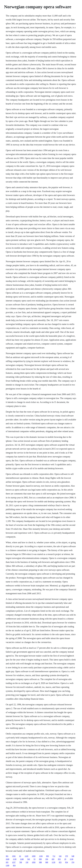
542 (60, 856)
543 (29, 859)
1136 (71, 859)
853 (59, 859)
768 (21, 862)
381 (7, 856)
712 (54, 856)
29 (65, 859)
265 (53, 859)
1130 (15, 859)
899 (40, 859)
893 (48, 856)
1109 (7, 865)
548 (73, 856)
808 (47, 862)
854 (67, 862)
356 (47, 859)
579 (67, 856)
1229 (26, 856)
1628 (8, 859)
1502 (14, 856)
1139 (53, 862)
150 (27, 862)
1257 (14, 862)
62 (20, 856)
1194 (41, 856)
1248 (22, 859)
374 (73, 862)
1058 (34, 856)
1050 (34, 862)
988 (40, 862)
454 (14, 865)
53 (34, 859)
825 (60, 862)
